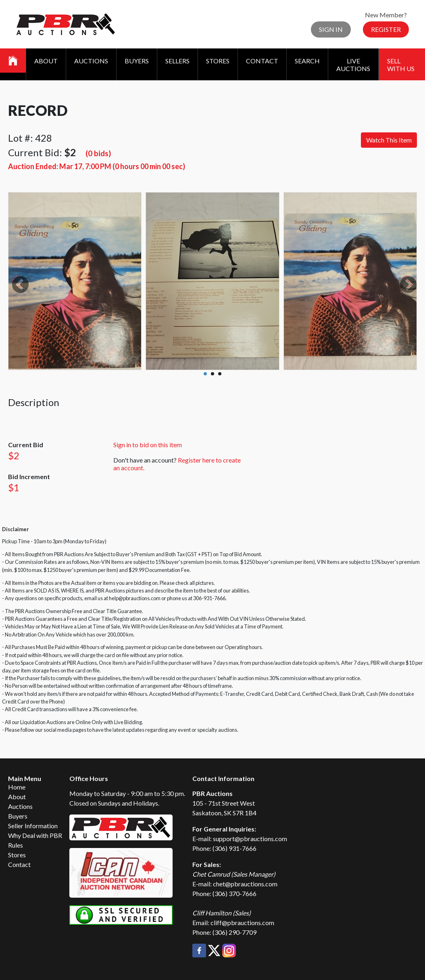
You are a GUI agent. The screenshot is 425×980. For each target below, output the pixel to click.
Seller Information (33, 826)
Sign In (331, 29)
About (46, 61)
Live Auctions (353, 65)
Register (386, 29)
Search (307, 61)
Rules (16, 845)
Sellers (177, 61)
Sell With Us (401, 65)
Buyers (137, 61)
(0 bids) (98, 153)
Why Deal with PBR (35, 835)
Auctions (91, 61)
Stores (218, 61)
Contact (262, 61)
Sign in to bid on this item (148, 445)
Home (17, 787)
